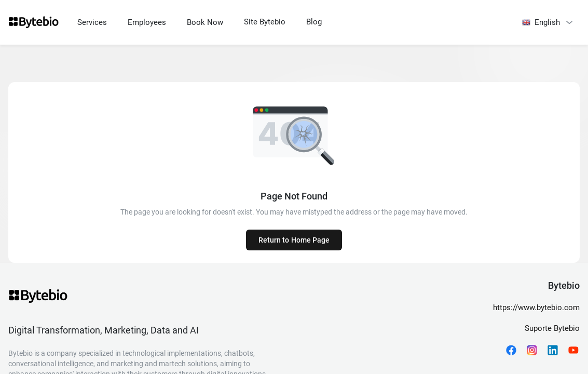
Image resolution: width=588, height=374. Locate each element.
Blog (314, 22)
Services (92, 22)
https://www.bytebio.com (536, 308)
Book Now (205, 22)
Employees (147, 22)
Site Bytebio (265, 22)
